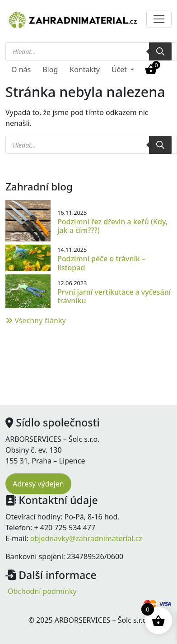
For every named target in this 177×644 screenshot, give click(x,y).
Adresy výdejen (38, 484)
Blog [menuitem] (50, 69)
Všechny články (36, 320)
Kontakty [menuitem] (85, 69)
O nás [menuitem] (21, 69)
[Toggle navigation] (159, 19)
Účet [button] (120, 69)
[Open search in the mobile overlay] (88, 51)
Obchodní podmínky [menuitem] (42, 591)
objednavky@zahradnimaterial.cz (86, 538)
